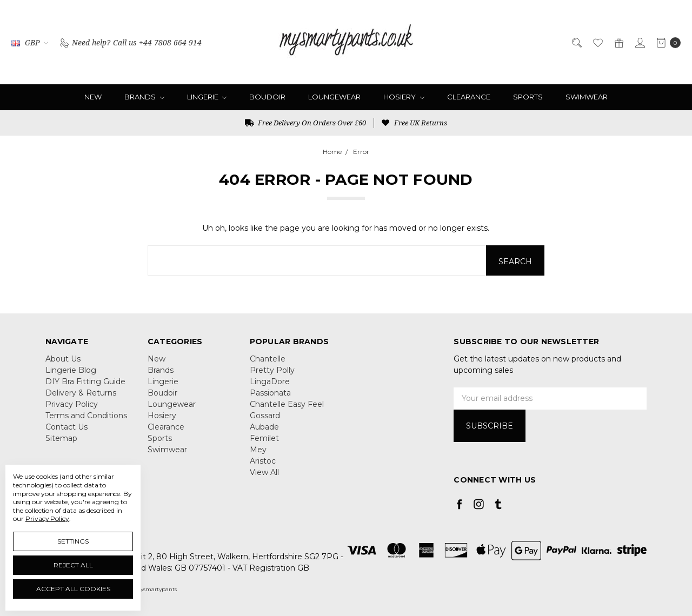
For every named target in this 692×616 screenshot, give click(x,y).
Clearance (469, 97)
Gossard (265, 416)
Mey (258, 450)
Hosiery (404, 97)
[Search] (576, 42)
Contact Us (66, 427)
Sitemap (61, 438)
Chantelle (268, 359)
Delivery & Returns (81, 393)
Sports (528, 97)
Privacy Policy (72, 404)
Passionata (270, 393)
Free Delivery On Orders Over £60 (305, 123)
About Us (63, 359)
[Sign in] (639, 42)
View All (264, 472)
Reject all (73, 565)
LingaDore (270, 381)
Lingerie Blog (71, 370)
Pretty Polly (272, 370)
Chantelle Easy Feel (287, 404)
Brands (144, 97)
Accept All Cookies (73, 589)
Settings (73, 541)
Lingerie (207, 97)
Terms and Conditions (86, 416)
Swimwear (587, 97)
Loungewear (334, 97)
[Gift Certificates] (618, 42)
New (93, 97)
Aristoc (263, 461)
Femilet (264, 438)
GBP (30, 42)
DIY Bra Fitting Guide (85, 381)
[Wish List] (597, 42)
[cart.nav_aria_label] (666, 42)
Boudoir (267, 97)
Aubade (264, 427)
